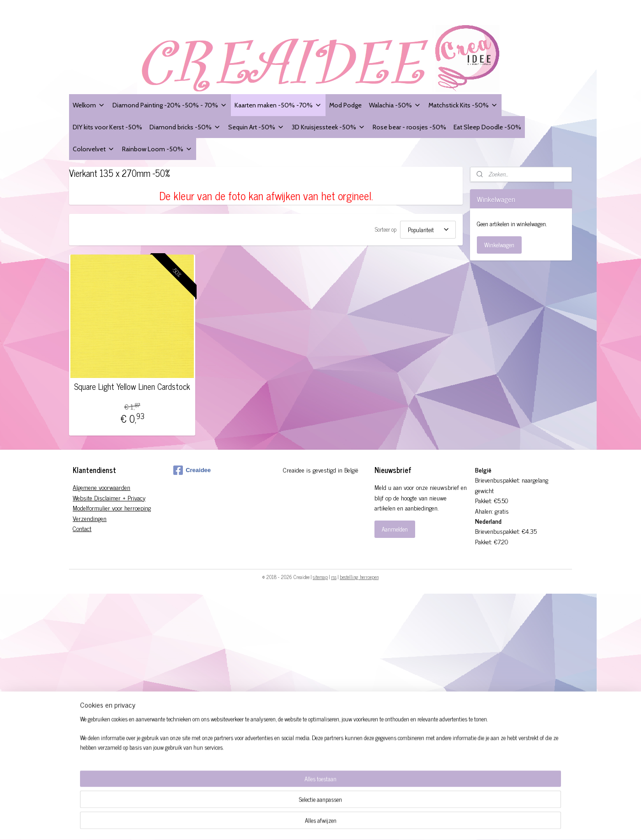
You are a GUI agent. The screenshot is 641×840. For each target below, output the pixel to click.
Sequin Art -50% (256, 127)
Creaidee (192, 470)
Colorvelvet (94, 149)
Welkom (89, 105)
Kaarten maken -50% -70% (278, 105)
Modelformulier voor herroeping (112, 508)
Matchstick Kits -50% (463, 105)
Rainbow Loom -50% (157, 149)
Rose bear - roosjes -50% (409, 127)
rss (334, 577)
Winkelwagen (499, 245)
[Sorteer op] (428, 230)
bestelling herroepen (359, 577)
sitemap (320, 577)
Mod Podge (345, 105)
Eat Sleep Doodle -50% (487, 127)
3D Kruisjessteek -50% (329, 127)
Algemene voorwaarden (101, 487)
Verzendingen (90, 518)
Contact (82, 528)
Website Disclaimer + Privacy (109, 497)
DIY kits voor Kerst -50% (107, 127)
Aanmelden (395, 529)
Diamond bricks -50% (185, 127)
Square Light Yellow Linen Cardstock (132, 387)
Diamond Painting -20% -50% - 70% (170, 105)
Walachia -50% (395, 105)
